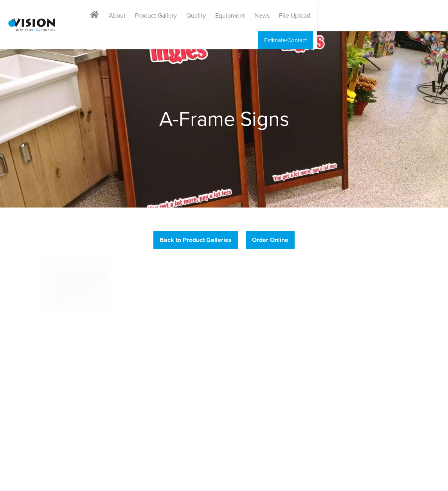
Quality (268, 16)
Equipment (302, 16)
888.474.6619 (32, 348)
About (189, 16)
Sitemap (153, 480)
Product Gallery (228, 16)
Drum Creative (431, 480)
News (334, 16)
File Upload (367, 16)
